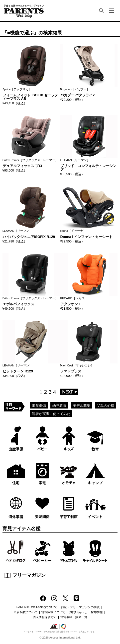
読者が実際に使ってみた (51, 414)
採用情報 (97, 612)
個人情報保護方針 (45, 617)
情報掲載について (53, 612)
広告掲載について (26, 612)
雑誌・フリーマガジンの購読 (80, 607)
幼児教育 (59, 406)
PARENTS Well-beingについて (37, 607)
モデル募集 (82, 406)
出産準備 (39, 406)
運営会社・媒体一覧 (74, 617)
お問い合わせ (78, 612)
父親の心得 (106, 406)
